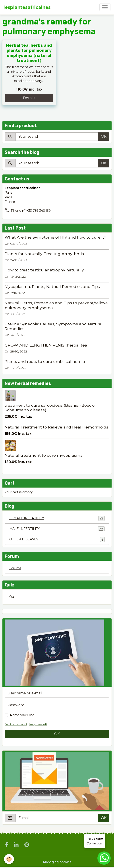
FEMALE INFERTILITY (57, 518)
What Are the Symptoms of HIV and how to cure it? (55, 237)
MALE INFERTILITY (57, 529)
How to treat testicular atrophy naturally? (45, 270)
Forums (15, 568)
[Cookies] (9, 859)
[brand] (27, 7)
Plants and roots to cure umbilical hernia (45, 361)
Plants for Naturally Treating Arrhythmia (44, 254)
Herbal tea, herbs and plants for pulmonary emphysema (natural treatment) (29, 53)
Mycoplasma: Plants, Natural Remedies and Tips (52, 287)
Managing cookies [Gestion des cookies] (57, 862)
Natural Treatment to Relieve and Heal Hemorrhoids (56, 427)
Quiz (13, 597)
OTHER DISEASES (57, 539)
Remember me (22, 715)
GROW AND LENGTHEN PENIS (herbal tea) (47, 345)
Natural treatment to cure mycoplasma (44, 455)
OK (104, 136)
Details (29, 98)
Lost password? (38, 724)
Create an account (16, 724)
